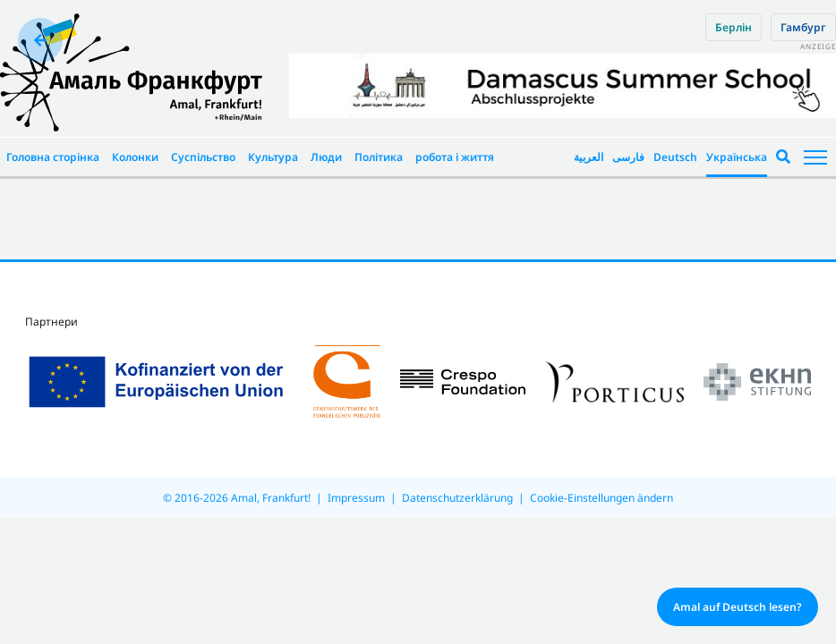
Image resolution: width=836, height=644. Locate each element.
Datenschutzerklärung (457, 498)
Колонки (135, 157)
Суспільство (203, 157)
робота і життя (455, 157)
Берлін (734, 27)
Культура (273, 157)
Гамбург (803, 27)
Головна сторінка (53, 157)
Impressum (356, 498)
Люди (326, 157)
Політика (379, 157)
